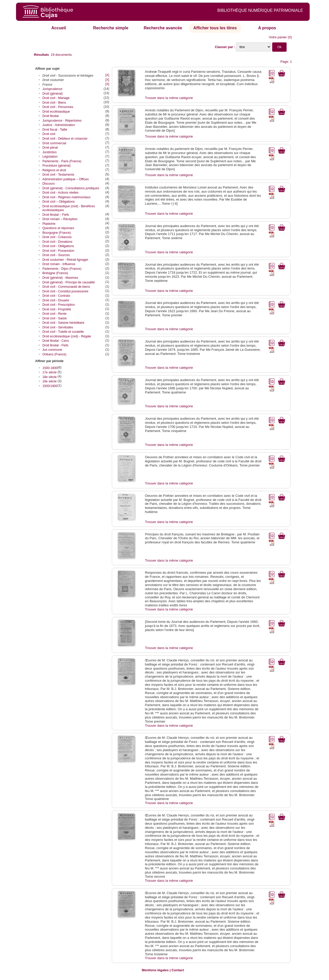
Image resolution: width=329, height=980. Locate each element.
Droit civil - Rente (54, 314)
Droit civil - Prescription (59, 305)
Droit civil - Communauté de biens (66, 287)
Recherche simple (111, 28)
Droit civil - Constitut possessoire (65, 291)
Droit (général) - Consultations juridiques (71, 188)
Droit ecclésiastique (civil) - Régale (67, 336)
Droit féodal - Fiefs (55, 345)
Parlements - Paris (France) (62, 161)
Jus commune (52, 350)
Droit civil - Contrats (56, 296)
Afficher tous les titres (215, 28)
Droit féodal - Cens (56, 341)
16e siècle (50, 381)
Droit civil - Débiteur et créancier (65, 139)
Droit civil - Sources (56, 255)
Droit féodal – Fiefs (56, 215)
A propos (267, 28)
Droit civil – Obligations (59, 202)
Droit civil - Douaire (56, 300)
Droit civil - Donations (57, 242)
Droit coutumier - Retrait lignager (65, 260)
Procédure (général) (57, 166)
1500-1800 (50, 368)
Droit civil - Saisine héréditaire (63, 323)
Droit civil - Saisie (55, 318)
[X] (107, 75)
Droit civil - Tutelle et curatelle (63, 332)
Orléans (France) (54, 354)
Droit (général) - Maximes (60, 278)
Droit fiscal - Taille (55, 130)
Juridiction (50, 152)
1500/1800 (50, 386)
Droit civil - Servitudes (58, 327)
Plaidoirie (49, 224)
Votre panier (278, 37)
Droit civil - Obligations (58, 246)
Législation (50, 157)
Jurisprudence (52, 89)
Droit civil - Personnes (58, 107)
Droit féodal (51, 116)
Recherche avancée (163, 28)
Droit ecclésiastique (56, 112)
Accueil (59, 28)
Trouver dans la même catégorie (169, 98)
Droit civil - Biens (54, 103)
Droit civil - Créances (57, 237)
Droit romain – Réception (60, 219)
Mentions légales (155, 970)
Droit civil (49, 134)
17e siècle (50, 372)
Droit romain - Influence (59, 264)
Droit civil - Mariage (56, 98)
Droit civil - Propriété (57, 309)
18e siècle (50, 377)
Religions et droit (54, 170)
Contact (178, 970)
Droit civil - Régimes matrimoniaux (66, 197)
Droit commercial (54, 143)
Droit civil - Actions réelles (61, 193)
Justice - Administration (59, 125)
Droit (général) (53, 94)
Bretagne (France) (55, 273)
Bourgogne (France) (57, 233)
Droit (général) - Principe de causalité (69, 282)
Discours (49, 184)
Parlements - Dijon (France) (62, 269)
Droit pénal (50, 148)
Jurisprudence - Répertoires (62, 121)
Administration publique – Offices (66, 179)
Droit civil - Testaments (58, 175)
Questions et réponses (58, 228)
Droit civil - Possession (58, 251)
